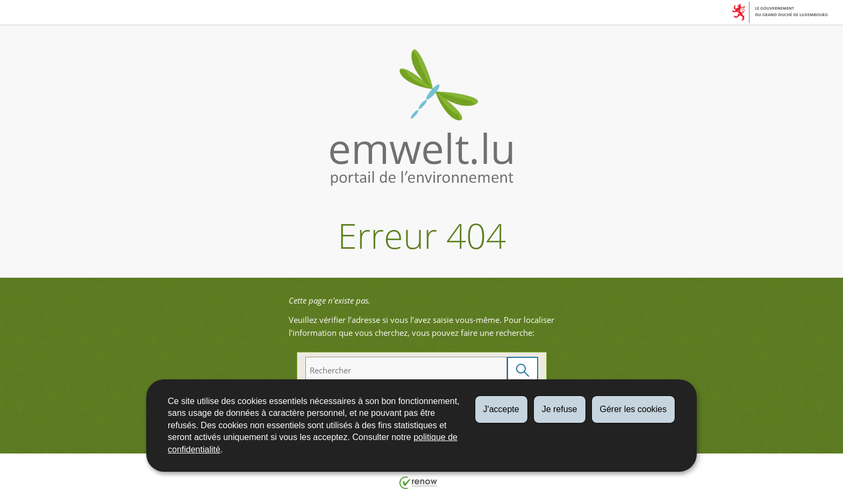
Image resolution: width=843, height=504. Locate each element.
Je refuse (560, 409)
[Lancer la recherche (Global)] (523, 370)
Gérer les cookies (634, 409)
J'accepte (501, 409)
